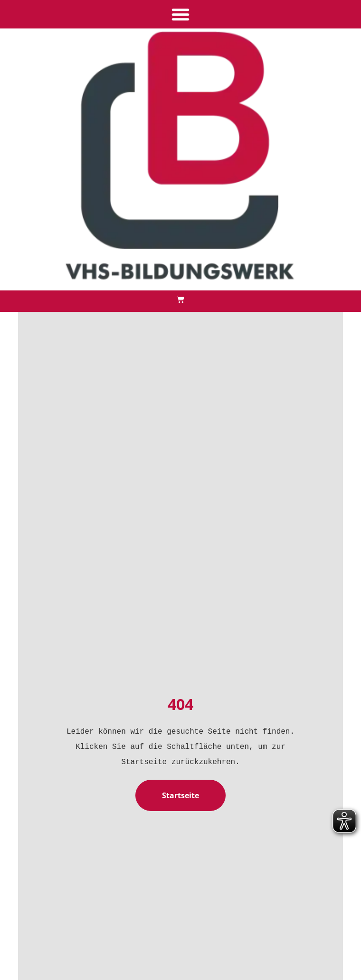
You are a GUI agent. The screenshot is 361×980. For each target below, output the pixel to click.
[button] (180, 14)
